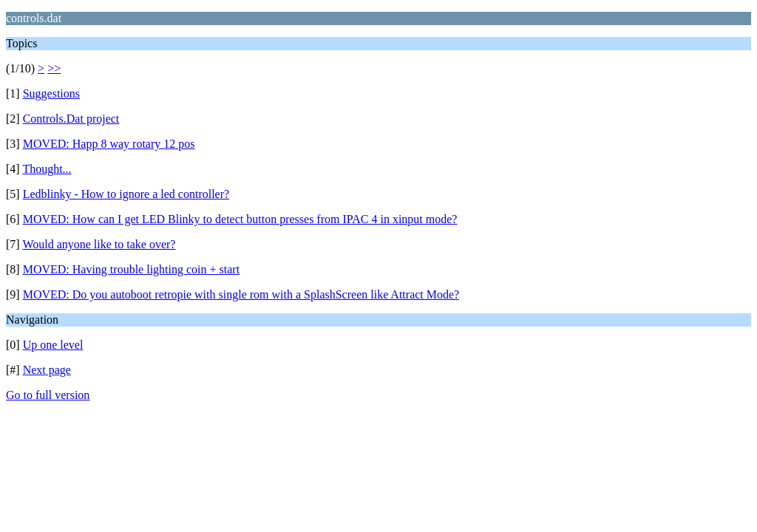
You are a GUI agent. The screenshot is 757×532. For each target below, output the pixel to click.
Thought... (47, 169)
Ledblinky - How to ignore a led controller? (126, 194)
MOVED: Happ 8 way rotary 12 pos (109, 144)
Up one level (53, 345)
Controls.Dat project (71, 119)
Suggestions (51, 93)
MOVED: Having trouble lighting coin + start (131, 269)
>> (54, 68)
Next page (47, 370)
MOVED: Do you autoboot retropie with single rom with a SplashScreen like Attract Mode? (241, 294)
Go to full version (48, 395)
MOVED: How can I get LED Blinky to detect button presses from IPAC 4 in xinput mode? (240, 219)
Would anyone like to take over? (99, 244)
